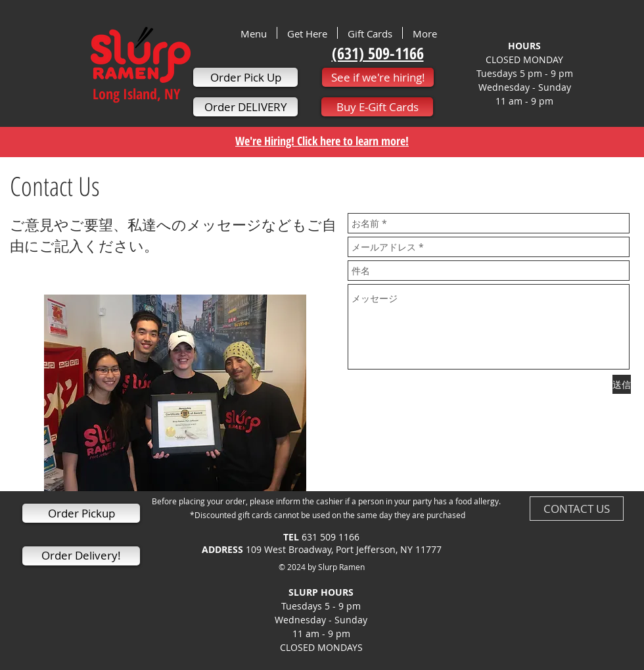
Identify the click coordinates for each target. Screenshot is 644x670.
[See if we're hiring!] (378, 77)
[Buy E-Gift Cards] (377, 107)
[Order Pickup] (81, 513)
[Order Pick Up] (245, 77)
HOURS (524, 46)
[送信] (622, 384)
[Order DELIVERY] (245, 107)
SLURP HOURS (321, 599)
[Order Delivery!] (81, 556)
